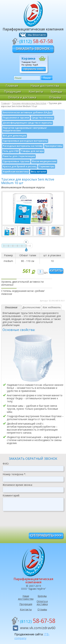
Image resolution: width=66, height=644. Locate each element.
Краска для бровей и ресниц (20, 166)
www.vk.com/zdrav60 (38, 628)
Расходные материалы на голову (23, 146)
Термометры (47, 166)
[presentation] (29, 523)
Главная (12, 86)
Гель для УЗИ (11, 151)
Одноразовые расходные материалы (25, 141)
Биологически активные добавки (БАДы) (27, 112)
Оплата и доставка (22, 97)
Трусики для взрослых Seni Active (29, 103)
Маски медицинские (44, 161)
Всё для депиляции (15, 136)
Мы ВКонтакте (37, 35)
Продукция (12, 91)
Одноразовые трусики (16, 161)
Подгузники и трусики (16, 118)
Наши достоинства (45, 86)
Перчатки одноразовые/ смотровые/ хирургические (25, 129)
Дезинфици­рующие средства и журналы (28, 123)
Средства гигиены (43, 118)
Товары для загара (32, 151)
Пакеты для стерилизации (19, 156)
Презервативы (54, 146)
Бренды (56, 91)
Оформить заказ (34, 69)
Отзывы (55, 97)
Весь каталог (39, 171)
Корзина (28, 58)
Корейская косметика (16, 171)
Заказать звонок (33, 49)
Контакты (36, 91)
